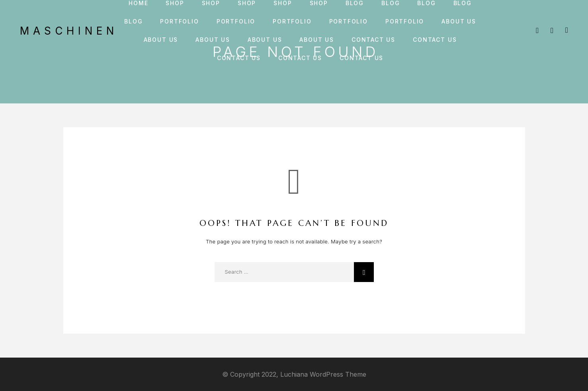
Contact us (373, 40)
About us (459, 21)
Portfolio (179, 21)
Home (138, 3)
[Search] (537, 30)
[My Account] (552, 30)
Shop (175, 3)
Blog (355, 3)
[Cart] (567, 30)
